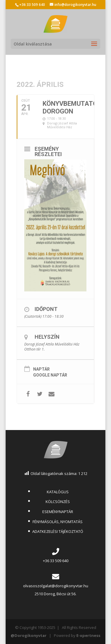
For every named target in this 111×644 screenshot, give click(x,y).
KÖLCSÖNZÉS (58, 502)
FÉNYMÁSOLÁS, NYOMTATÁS (58, 522)
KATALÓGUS (58, 492)
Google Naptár (50, 375)
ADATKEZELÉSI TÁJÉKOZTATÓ (58, 531)
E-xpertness (88, 635)
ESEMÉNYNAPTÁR (58, 512)
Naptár (41, 369)
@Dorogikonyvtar (29, 635)
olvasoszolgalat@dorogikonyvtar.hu (56, 586)
